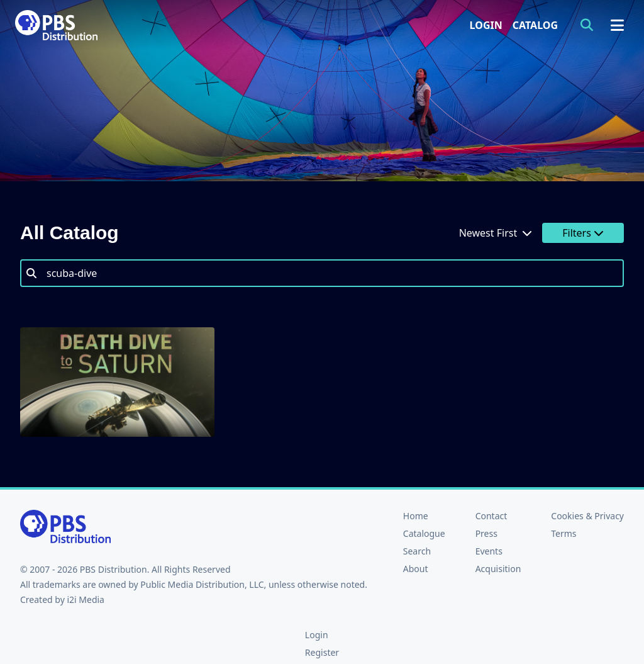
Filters (583, 233)
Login (486, 25)
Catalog (535, 25)
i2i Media (86, 599)
